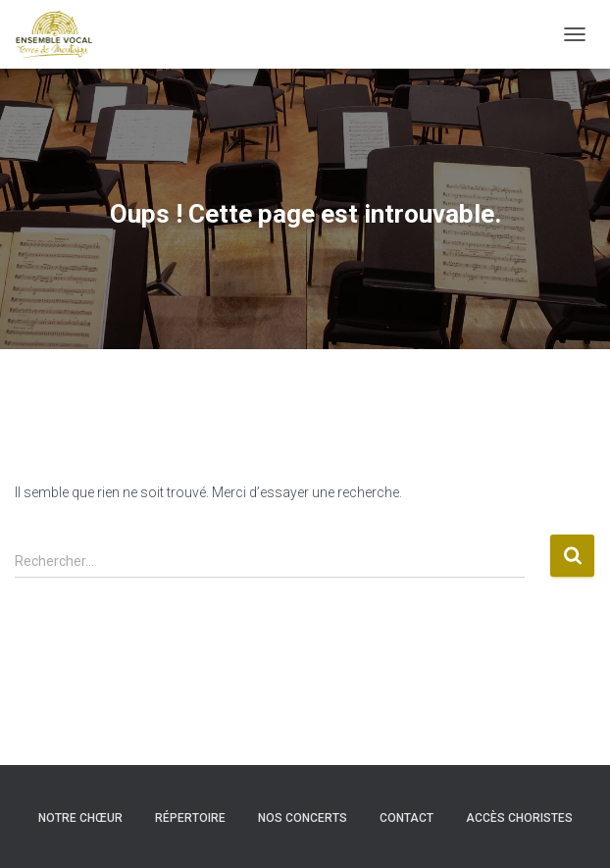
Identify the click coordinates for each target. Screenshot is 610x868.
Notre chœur (80, 818)
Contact (407, 818)
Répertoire (190, 818)
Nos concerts (303, 818)
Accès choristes (519, 818)
